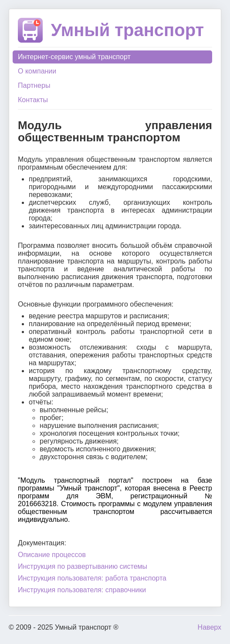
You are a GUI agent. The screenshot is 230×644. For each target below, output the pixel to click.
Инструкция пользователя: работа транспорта (92, 578)
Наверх (210, 627)
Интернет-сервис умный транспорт (74, 57)
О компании (37, 71)
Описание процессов (52, 555)
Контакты (33, 100)
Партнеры (34, 85)
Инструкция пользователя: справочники (82, 590)
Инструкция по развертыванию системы (83, 566)
